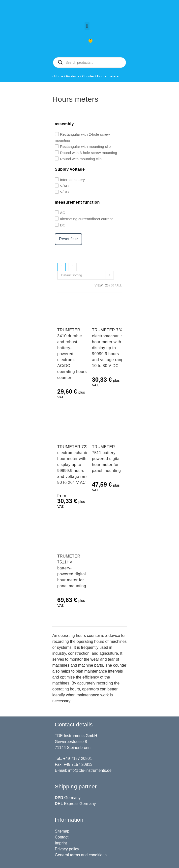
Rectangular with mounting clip (85, 146)
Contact (62, 837)
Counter (88, 76)
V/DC (64, 192)
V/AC (64, 186)
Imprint (61, 843)
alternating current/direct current (86, 219)
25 (107, 285)
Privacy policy (67, 849)
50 (112, 285)
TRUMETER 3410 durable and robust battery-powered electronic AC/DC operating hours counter (72, 354)
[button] (87, 26)
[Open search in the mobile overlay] (89, 62)
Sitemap (62, 831)
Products (73, 76)
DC (63, 225)
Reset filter (68, 239)
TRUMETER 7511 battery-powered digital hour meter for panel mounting (106, 459)
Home (59, 76)
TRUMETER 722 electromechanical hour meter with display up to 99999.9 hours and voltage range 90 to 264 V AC (74, 465)
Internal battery (72, 180)
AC (63, 213)
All (119, 285)
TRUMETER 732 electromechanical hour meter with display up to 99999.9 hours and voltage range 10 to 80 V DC (109, 348)
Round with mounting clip (81, 159)
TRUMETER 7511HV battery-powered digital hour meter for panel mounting (72, 571)
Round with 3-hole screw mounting (89, 153)
